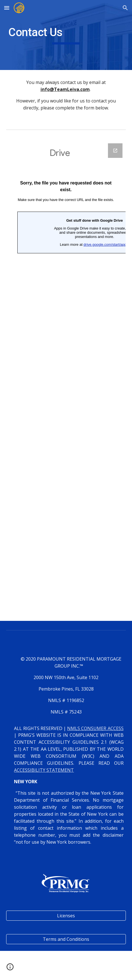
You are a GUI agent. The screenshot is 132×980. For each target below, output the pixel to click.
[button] (7, 8)
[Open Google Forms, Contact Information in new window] (115, 151)
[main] (66, 35)
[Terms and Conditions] (66, 939)
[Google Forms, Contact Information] (66, 379)
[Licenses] (66, 916)
